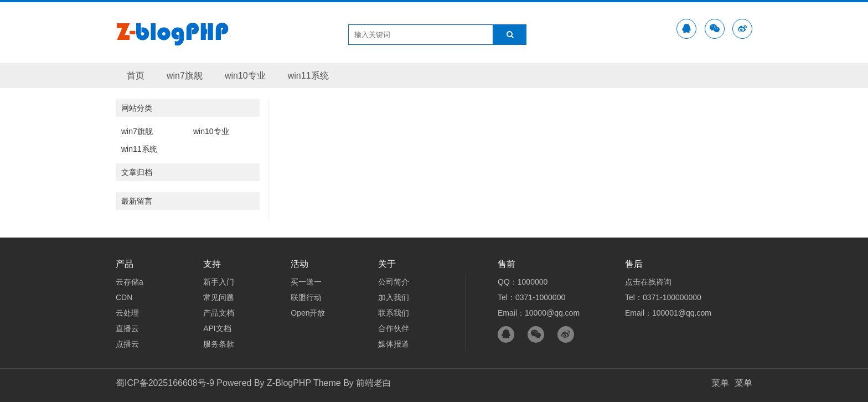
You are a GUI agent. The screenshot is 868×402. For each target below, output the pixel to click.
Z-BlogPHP (289, 383)
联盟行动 (306, 297)
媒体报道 (394, 344)
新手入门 (219, 282)
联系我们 (394, 313)
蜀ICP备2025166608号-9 (165, 383)
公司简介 (394, 282)
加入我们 (394, 297)
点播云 (127, 344)
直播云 (127, 328)
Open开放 (308, 313)
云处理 (127, 313)
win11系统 (308, 76)
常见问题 (219, 297)
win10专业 (245, 76)
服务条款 (219, 344)
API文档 (217, 328)
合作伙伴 (394, 328)
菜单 (720, 383)
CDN (124, 297)
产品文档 (219, 313)
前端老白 (374, 383)
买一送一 (306, 282)
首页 (136, 76)
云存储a (130, 282)
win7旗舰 (185, 76)
